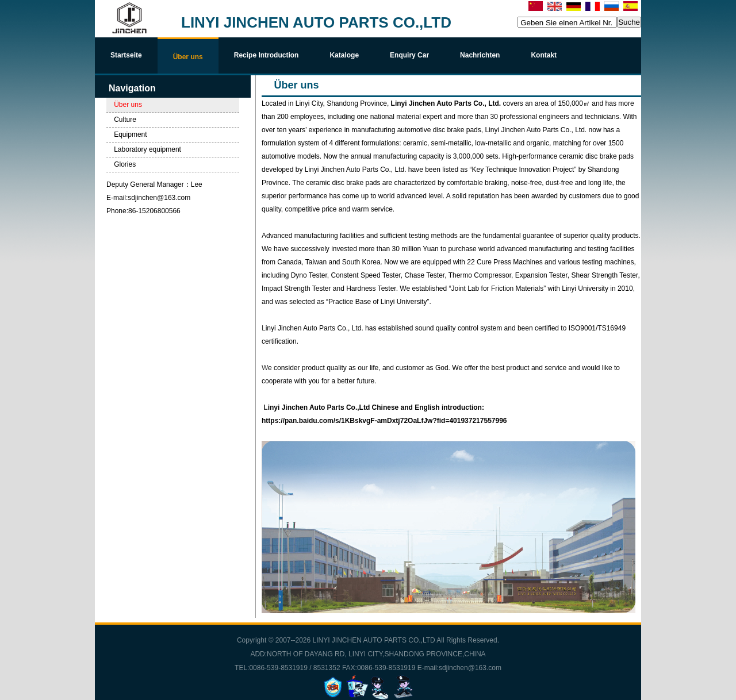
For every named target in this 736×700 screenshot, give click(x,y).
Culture (125, 120)
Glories (125, 164)
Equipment (130, 134)
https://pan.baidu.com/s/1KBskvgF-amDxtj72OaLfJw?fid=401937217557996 (385, 421)
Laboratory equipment (147, 149)
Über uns (128, 105)
